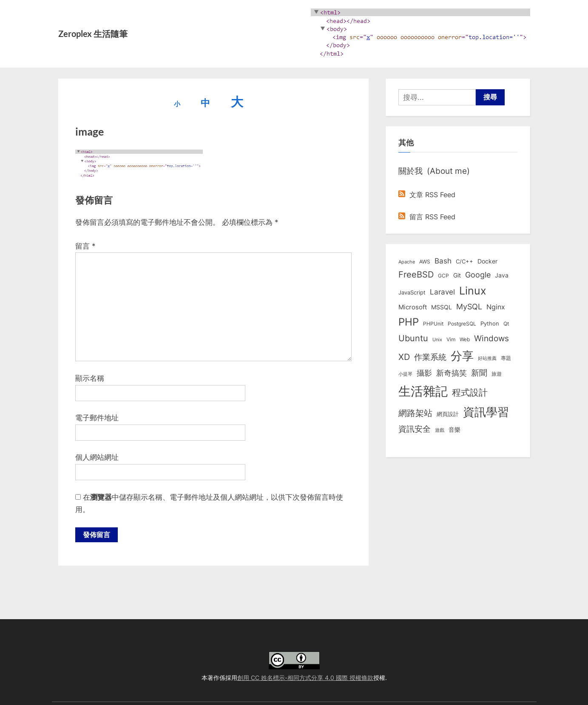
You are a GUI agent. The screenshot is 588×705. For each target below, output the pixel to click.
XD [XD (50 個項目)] (404, 357)
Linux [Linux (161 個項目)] (473, 291)
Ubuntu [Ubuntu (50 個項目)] (413, 338)
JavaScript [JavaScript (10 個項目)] (412, 292)
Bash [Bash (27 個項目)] (443, 261)
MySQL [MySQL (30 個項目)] (469, 307)
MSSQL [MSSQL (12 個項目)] (442, 307)
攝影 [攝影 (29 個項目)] (424, 373)
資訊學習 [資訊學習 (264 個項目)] (486, 412)
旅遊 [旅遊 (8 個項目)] (497, 374)
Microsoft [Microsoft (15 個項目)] (413, 307)
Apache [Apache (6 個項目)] (407, 262)
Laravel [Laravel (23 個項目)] (442, 292)
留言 (85, 246)
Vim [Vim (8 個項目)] (451, 339)
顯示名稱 (90, 378)
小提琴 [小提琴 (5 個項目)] (405, 374)
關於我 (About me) (434, 171)
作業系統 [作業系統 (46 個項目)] (430, 357)
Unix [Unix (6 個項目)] (437, 340)
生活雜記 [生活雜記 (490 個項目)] (423, 391)
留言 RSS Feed (427, 217)
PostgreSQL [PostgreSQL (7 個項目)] (462, 324)
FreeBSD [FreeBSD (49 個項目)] (416, 275)
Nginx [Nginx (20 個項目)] (496, 307)
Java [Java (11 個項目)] (502, 275)
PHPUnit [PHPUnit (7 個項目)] (433, 324)
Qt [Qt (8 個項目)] (506, 324)
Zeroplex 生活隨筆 (93, 34)
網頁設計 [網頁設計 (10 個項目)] (448, 414)
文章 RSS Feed (427, 195)
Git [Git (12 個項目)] (457, 275)
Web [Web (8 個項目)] (465, 339)
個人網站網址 (97, 457)
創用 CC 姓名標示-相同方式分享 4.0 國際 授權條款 (305, 678)
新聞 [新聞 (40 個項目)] (479, 373)
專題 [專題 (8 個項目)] (506, 358)
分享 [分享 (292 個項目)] (462, 356)
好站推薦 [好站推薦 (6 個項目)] (487, 358)
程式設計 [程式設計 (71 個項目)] (470, 392)
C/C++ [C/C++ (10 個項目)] (464, 261)
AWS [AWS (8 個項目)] (425, 262)
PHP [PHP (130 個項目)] (409, 322)
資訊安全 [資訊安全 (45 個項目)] (415, 429)
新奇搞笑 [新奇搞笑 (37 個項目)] (452, 373)
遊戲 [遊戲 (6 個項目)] (440, 430)
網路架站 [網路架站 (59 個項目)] (415, 413)
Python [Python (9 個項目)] (490, 324)
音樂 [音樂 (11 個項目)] (454, 430)
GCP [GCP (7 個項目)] (443, 276)
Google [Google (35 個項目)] (478, 275)
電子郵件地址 (97, 418)
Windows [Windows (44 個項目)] (491, 338)
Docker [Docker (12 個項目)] (487, 261)
